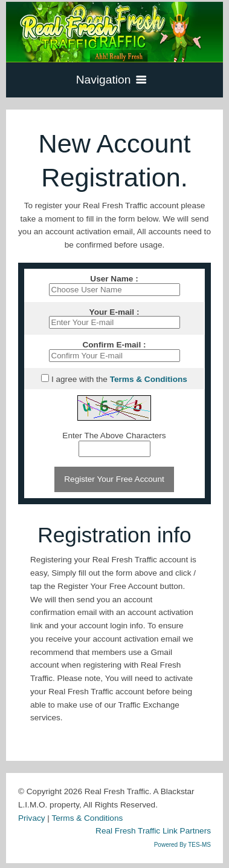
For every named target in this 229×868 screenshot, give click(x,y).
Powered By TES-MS (182, 845)
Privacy (32, 818)
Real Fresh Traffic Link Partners (153, 831)
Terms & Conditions (87, 818)
